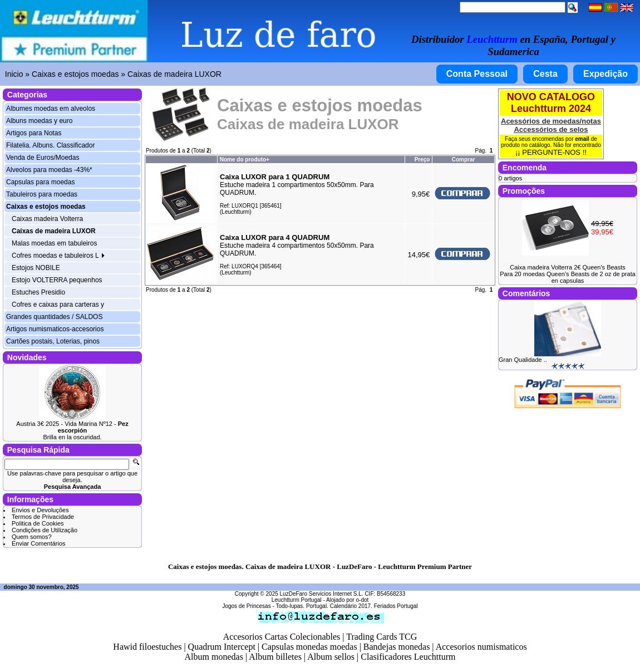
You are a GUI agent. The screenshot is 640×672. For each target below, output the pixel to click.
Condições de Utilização (45, 530)
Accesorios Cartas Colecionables (282, 637)
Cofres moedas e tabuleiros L (58, 256)
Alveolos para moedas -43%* (49, 170)
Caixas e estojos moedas (75, 74)
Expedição (605, 74)
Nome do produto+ (245, 160)
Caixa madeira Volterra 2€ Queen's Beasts (568, 267)
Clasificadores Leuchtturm (408, 657)
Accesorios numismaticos (481, 647)
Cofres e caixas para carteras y (58, 305)
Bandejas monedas (397, 647)
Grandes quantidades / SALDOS (54, 317)
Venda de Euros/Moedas (43, 158)
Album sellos (331, 657)
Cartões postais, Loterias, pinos (53, 341)
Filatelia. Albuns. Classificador (50, 145)
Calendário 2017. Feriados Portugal (374, 606)
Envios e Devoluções (40, 510)
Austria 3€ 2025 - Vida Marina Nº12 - (72, 427)
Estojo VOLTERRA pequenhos (57, 280)
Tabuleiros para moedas (42, 194)
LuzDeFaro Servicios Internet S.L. (322, 594)
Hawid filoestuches (147, 647)
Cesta (545, 74)
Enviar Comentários (39, 543)
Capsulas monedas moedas (309, 647)
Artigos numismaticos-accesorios (55, 329)
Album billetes (275, 657)
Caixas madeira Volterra (47, 219)
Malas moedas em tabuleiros (54, 243)
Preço (422, 160)
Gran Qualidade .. (523, 360)
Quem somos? (32, 537)
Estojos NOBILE (36, 268)
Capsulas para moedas (40, 182)
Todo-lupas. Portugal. (302, 606)
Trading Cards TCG (381, 637)
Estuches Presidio (38, 292)
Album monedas (214, 657)
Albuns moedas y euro (39, 121)
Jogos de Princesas (246, 606)
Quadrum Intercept (222, 647)
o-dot (362, 600)
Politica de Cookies (38, 523)
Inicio (14, 74)
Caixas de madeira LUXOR (174, 74)
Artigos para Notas (34, 133)
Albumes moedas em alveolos (51, 109)
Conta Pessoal (477, 74)
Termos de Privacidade (43, 517)
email (582, 139)
